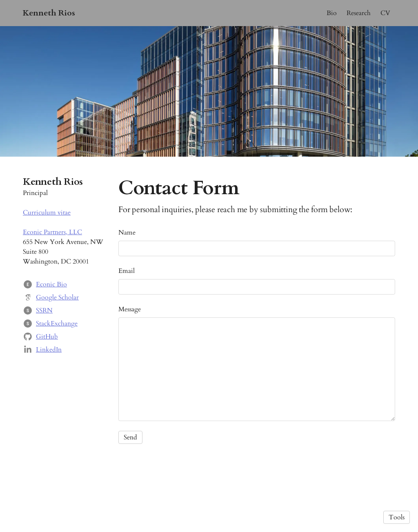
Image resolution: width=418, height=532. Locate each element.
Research (359, 13)
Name (127, 233)
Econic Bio (51, 284)
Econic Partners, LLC (52, 232)
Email (127, 271)
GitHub (47, 337)
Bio (332, 13)
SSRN (44, 310)
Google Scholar (57, 297)
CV (385, 13)
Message (130, 309)
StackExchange (57, 324)
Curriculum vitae (47, 213)
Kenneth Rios (49, 13)
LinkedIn (49, 350)
